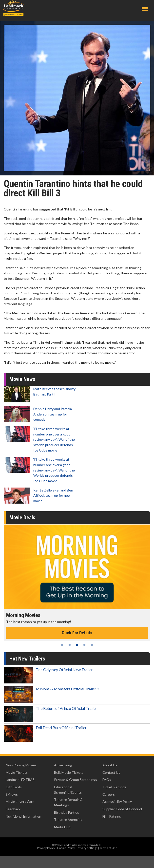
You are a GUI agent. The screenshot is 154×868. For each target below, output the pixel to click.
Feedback (13, 809)
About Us (110, 765)
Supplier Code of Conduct (122, 809)
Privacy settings (87, 848)
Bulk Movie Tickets (69, 772)
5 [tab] (92, 645)
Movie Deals (22, 518)
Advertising (63, 765)
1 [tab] (62, 645)
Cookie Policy (66, 848)
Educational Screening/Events (68, 790)
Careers (109, 794)
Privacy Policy (46, 848)
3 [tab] (77, 645)
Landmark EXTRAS (20, 780)
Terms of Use (108, 848)
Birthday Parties (67, 812)
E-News (12, 794)
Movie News (22, 379)
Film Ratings (112, 816)
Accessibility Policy (117, 802)
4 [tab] (84, 645)
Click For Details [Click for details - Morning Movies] (77, 633)
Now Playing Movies (21, 765)
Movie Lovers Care (20, 802)
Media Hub (62, 827)
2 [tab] (70, 645)
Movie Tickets (17, 772)
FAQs (107, 780)
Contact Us (111, 772)
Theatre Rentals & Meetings (68, 802)
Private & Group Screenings (76, 780)
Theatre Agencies (68, 820)
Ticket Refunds (114, 787)
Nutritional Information (23, 816)
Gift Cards (14, 787)
